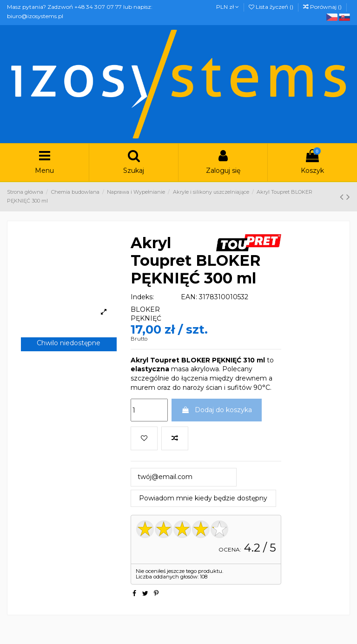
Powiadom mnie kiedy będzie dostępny (203, 498)
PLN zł (228, 7)
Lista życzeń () (272, 7)
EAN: (189, 297)
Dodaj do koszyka (217, 410)
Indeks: (142, 297)
